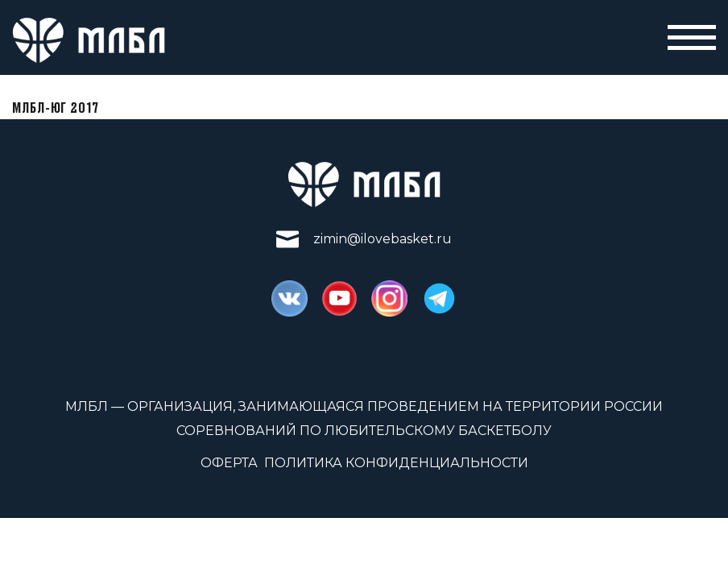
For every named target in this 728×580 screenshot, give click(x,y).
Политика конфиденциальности (396, 463)
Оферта (229, 463)
